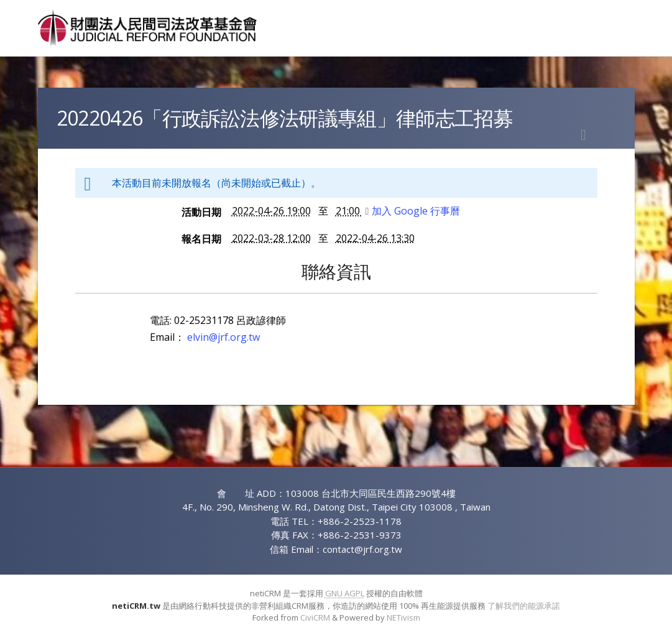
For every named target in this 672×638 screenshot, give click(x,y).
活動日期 (201, 212)
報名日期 (201, 239)
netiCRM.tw (136, 606)
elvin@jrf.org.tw (223, 337)
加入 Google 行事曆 (413, 211)
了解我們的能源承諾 (524, 606)
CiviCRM (315, 617)
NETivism (403, 617)
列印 (584, 135)
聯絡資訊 (336, 271)
